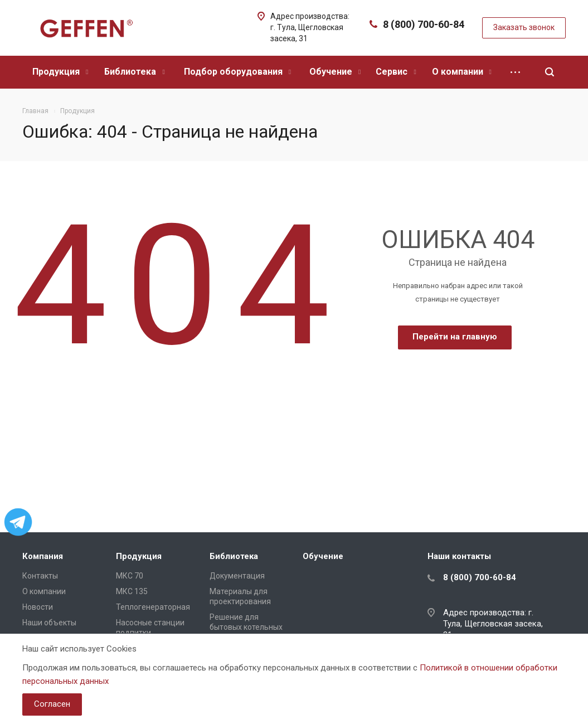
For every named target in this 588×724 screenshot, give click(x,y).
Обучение (335, 72)
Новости (38, 607)
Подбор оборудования (237, 72)
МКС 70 (130, 576)
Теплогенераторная (153, 607)
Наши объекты (49, 623)
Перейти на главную (455, 337)
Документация (237, 576)
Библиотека (134, 72)
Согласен (52, 704)
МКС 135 (132, 591)
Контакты (40, 576)
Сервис (396, 72)
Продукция (60, 72)
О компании (462, 72)
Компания (43, 556)
